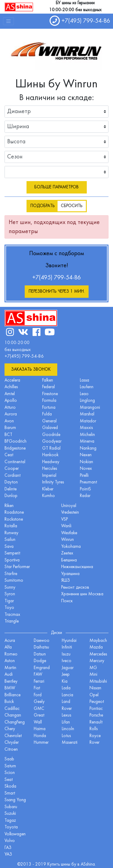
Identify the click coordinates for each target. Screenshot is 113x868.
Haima (40, 729)
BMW (10, 688)
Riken (9, 506)
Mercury (97, 661)
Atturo (10, 408)
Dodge (40, 661)
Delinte (11, 489)
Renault (96, 722)
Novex (86, 469)
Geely (39, 702)
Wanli (66, 526)
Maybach (98, 641)
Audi (9, 675)
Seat (9, 780)
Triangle (12, 621)
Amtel (10, 394)
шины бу (69, 865)
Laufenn (87, 387)
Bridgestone (15, 449)
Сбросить (72, 206)
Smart (10, 793)
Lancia (67, 695)
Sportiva (12, 560)
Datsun (40, 654)
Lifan (66, 722)
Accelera (12, 380)
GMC (39, 709)
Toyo (9, 608)
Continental (15, 462)
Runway (11, 533)
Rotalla (11, 526)
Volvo (10, 841)
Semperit (12, 553)
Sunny (10, 588)
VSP (64, 520)
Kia (65, 682)
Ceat (9, 455)
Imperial (49, 476)
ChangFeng (15, 722)
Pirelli (84, 476)
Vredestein (70, 513)
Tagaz (10, 821)
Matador (88, 421)
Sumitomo (14, 581)
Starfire (11, 574)
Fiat (37, 688)
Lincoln (68, 729)
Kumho (49, 496)
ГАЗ (8, 848)
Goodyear (52, 442)
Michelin (87, 435)
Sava (9, 547)
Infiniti (67, 647)
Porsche (96, 715)
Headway (51, 462)
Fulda (47, 414)
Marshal (87, 414)
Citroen (11, 750)
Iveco (67, 661)
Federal (49, 387)
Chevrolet (13, 736)
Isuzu (66, 654)
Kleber (48, 489)
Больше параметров (56, 187)
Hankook (50, 455)
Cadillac (12, 709)
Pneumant (88, 482)
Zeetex (67, 553)
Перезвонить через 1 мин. (57, 292)
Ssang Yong (15, 800)
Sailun (10, 540)
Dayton (11, 482)
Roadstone (14, 513)
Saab (9, 759)
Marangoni (90, 408)
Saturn (10, 766)
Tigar (9, 601)
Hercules (50, 469)
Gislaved (50, 428)
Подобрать (43, 206)
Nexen (86, 455)
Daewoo (42, 641)
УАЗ (8, 855)
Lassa (85, 380)
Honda (40, 736)
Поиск (67, 601)
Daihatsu (41, 647)
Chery (10, 729)
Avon (9, 421)
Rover (94, 743)
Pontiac (96, 709)
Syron (10, 594)
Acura (10, 641)
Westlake (69, 533)
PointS (85, 489)
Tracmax (12, 615)
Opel (94, 695)
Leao (84, 394)
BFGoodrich (16, 442)
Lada (66, 688)
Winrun (67, 540)
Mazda (96, 647)
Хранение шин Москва (82, 594)
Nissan (95, 688)
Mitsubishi (98, 682)
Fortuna (49, 408)
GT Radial (51, 449)
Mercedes (98, 654)
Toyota (11, 827)
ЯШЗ (66, 581)
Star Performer (17, 567)
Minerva (87, 442)
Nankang (88, 449)
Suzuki (10, 814)
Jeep (66, 675)
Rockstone (14, 520)
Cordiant (13, 476)
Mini (93, 675)
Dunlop (11, 496)
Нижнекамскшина (77, 567)
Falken (48, 380)
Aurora (11, 414)
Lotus (66, 736)
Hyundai (69, 641)
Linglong (87, 401)
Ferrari (39, 682)
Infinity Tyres (53, 482)
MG (93, 668)
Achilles (11, 387)
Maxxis (86, 428)
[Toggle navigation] (8, 21)
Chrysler (12, 743)
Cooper (12, 469)
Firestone (50, 394)
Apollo (11, 401)
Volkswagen (15, 834)
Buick (9, 702)
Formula (49, 401)
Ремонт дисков (75, 588)
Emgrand (42, 668)
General (49, 421)
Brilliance (13, 695)
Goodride (51, 435)
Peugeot (97, 702)
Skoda (10, 787)
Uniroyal (69, 506)
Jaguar (68, 668)
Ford (38, 695)
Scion (10, 773)
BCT (8, 435)
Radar (85, 496)
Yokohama (71, 547)
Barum (10, 428)
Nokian (86, 462)
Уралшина (70, 574)
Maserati (70, 743)
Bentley (11, 682)
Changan (13, 715)
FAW (38, 675)
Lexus (66, 715)
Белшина (69, 560)
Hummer (41, 743)
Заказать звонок (31, 370)
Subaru (11, 807)
